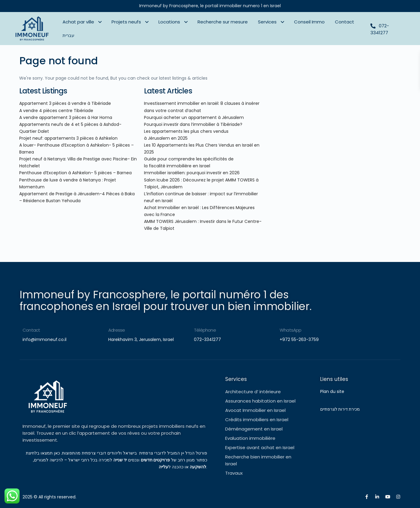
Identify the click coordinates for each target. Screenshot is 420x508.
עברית (68, 35)
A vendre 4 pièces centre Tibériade (56, 111)
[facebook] (367, 497)
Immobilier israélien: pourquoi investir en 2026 (192, 173)
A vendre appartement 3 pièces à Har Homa (66, 117)
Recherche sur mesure (223, 22)
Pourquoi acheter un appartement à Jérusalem (194, 117)
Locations (169, 22)
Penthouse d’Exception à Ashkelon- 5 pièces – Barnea (75, 173)
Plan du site (333, 391)
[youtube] (388, 497)
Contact (345, 22)
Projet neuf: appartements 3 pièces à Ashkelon (68, 138)
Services (267, 22)
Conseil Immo (309, 22)
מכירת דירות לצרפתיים (340, 409)
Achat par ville (78, 22)
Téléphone (205, 330)
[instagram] (398, 497)
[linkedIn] (377, 497)
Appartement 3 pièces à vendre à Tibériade (65, 103)
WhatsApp (291, 330)
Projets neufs (126, 22)
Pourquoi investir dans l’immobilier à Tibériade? (193, 124)
